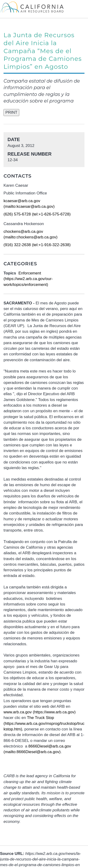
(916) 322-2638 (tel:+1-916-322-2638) (37, 245)
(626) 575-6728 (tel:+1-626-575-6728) (37, 214)
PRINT (11, 112)
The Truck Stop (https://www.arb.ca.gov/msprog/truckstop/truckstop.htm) (44, 723)
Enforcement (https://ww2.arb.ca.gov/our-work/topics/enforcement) (28, 279)
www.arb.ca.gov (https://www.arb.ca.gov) (40, 712)
